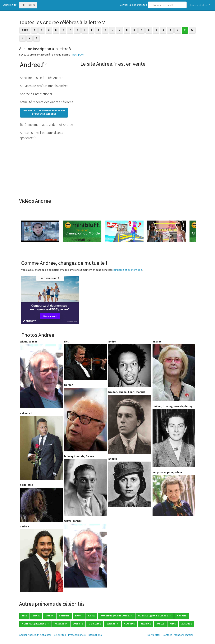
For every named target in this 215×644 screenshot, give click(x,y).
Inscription (78, 55)
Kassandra (61, 624)
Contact (167, 635)
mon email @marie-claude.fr (155, 616)
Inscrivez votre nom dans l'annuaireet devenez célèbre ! (44, 112)
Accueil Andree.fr (29, 635)
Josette (78, 624)
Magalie (182, 616)
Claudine (129, 624)
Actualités (46, 635)
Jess (24, 616)
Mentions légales (184, 635)
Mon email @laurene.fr (35, 624)
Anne (173, 624)
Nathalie (64, 616)
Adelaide (187, 624)
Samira (49, 616)
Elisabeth (112, 624)
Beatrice (146, 624)
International (95, 635)
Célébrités (28, 5)
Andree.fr (10, 5)
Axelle (160, 624)
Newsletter (154, 635)
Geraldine (95, 624)
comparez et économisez (127, 270)
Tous (25, 30)
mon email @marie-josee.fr (116, 616)
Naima (91, 616)
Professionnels (77, 635)
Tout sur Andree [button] (199, 5)
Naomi (79, 616)
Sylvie (36, 616)
